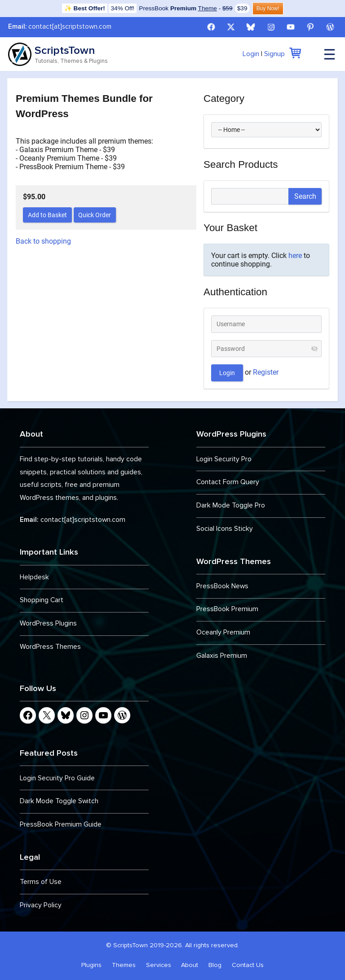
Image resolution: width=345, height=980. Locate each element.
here (295, 256)
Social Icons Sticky (225, 529)
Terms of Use (41, 882)
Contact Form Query (228, 482)
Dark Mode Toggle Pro (231, 505)
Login (251, 54)
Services (159, 965)
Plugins (91, 965)
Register (266, 372)
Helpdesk (34, 577)
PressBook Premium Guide (61, 825)
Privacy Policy (41, 905)
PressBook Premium (227, 609)
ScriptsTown (65, 50)
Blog (215, 965)
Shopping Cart (42, 600)
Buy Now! (268, 9)
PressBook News (222, 586)
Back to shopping (43, 241)
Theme (208, 8)
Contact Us (248, 965)
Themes (124, 965)
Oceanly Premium (223, 632)
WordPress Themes (50, 647)
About (190, 965)
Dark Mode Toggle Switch (59, 801)
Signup (274, 54)
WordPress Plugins (48, 623)
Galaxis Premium (222, 656)
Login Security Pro (224, 459)
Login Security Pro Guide (57, 778)
